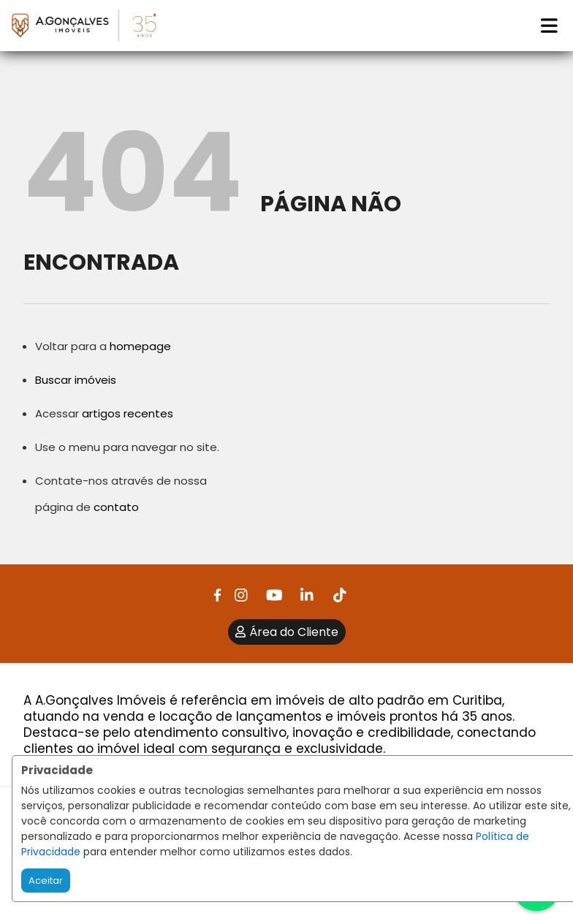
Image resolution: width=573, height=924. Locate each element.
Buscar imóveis (76, 380)
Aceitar (46, 881)
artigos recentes (128, 413)
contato (116, 507)
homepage (140, 346)
